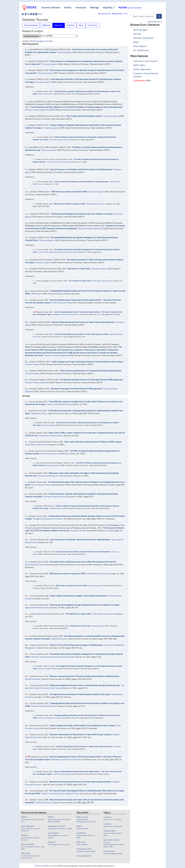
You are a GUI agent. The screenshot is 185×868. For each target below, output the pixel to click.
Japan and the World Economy (59, 404)
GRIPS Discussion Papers (63, 303)
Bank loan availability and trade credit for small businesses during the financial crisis (85, 685)
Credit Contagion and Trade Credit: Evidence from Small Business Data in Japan (82, 726)
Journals (137, 34)
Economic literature (51, 8)
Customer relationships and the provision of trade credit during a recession (81, 334)
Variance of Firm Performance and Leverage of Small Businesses (76, 645)
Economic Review (78, 531)
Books (136, 42)
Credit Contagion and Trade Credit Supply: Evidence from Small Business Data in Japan (87, 362)
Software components (143, 38)
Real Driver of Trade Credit (79, 269)
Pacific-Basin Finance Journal (102, 281)
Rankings (94, 8)
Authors (68, 8)
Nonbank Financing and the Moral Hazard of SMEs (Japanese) (76, 389)
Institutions (81, 8)
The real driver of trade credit (79, 281)
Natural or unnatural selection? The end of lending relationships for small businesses (84, 676)
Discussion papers (64, 52)
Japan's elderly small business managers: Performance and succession (79, 596)
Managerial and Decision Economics (66, 314)
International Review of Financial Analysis (55, 476)
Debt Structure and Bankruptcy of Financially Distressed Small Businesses (91, 371)
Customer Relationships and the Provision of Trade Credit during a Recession (83, 322)
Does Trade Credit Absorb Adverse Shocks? (84, 116)
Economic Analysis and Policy (60, 140)
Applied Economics (45, 94)
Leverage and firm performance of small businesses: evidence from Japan (80, 694)
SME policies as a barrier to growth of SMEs (70, 204)
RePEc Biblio (139, 65)
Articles (49, 41)
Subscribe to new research (145, 61)
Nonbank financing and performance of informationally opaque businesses (80, 782)
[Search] (159, 16)
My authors (118, 14)
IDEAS (37, 866)
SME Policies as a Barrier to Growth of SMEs (69, 192)
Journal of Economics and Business (59, 162)
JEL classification (141, 50)
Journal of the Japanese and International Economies (58, 252)
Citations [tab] (71, 25)
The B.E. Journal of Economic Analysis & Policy (60, 794)
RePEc (47, 866)
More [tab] (81, 25)
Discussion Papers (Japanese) (37, 110)
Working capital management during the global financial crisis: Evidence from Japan (85, 605)
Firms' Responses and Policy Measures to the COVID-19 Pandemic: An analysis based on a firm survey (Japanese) (76, 107)
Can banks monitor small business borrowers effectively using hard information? (83, 562)
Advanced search (155, 22)
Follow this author (106, 14)
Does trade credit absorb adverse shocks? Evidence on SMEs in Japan (93, 442)
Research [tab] (59, 25)
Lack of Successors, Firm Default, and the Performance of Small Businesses (81, 170)
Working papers (141, 30)
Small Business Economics (96, 204)
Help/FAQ (109, 8)
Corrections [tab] (92, 25)
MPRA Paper (36, 294)
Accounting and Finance (41, 485)
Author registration (142, 69)
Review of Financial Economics (44, 706)
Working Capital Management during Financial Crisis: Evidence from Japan (82, 214)
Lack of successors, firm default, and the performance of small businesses (81, 182)
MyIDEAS (130, 8)
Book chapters (140, 46)
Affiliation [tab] (46, 25)
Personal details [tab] (31, 25)
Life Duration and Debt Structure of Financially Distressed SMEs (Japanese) (91, 380)
